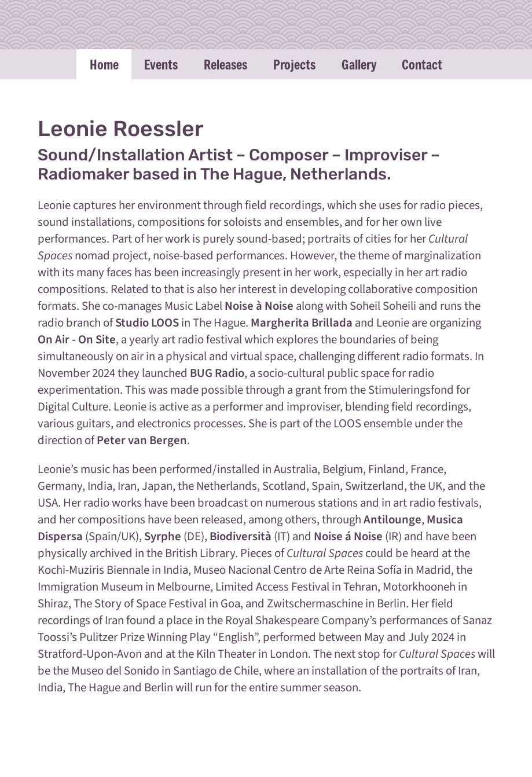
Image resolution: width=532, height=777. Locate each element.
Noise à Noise (259, 306)
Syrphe (163, 536)
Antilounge (392, 520)
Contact (422, 64)
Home (104, 64)
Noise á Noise (348, 536)
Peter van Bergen (142, 440)
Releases (225, 64)
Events (161, 64)
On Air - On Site (77, 340)
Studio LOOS (147, 323)
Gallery (359, 64)
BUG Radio (217, 373)
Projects (294, 64)
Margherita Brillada (302, 323)
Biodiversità (241, 536)
